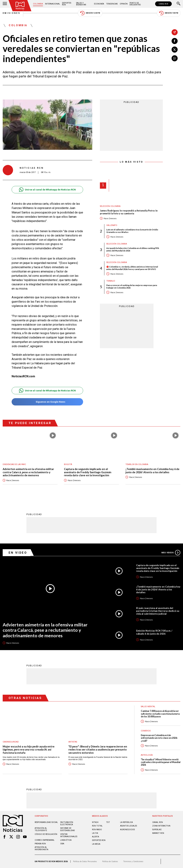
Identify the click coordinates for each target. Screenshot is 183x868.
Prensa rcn (40, 844)
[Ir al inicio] (20, 6)
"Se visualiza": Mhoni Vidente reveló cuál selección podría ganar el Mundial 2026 (161, 762)
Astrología (147, 755)
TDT (108, 822)
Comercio (146, 731)
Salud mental (148, 707)
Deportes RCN (67, 4)
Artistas (73, 742)
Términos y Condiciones (133, 861)
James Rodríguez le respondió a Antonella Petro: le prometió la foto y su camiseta (129, 212)
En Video (18, 553)
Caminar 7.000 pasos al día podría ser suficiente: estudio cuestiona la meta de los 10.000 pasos (160, 714)
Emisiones (12, 13)
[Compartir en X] (175, 50)
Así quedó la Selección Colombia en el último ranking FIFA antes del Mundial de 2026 (133, 249)
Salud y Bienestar (81, 4)
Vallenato (112, 225)
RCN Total (97, 826)
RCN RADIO (97, 830)
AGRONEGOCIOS (127, 830)
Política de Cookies (110, 861)
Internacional (53, 4)
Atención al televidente (41, 829)
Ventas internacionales (69, 835)
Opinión (124, 4)
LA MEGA (96, 844)
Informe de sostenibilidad (68, 829)
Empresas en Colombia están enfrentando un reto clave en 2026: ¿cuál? (159, 738)
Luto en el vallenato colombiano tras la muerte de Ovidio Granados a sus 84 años (132, 231)
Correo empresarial (45, 840)
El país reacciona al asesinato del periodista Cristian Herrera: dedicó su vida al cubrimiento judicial (158, 611)
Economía (99, 4)
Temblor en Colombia (137, 464)
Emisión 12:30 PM (90, 13)
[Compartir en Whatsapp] (175, 58)
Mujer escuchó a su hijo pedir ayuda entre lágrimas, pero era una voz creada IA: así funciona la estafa (29, 750)
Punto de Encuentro (135, 4)
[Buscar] (179, 4)
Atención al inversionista (41, 848)
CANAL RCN (163, 4)
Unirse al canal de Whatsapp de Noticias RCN (47, 190)
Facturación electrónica (67, 823)
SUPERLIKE (157, 830)
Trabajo (111, 281)
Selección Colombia (110, 206)
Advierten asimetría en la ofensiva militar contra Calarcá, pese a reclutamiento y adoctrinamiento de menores (28, 472)
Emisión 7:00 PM (169, 13)
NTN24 (95, 822)
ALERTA (96, 837)
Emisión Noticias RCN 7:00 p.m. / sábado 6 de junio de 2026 (154, 632)
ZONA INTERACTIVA (161, 826)
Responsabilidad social (46, 822)
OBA (62, 844)
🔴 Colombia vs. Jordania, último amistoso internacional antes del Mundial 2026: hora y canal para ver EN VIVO (132, 268)
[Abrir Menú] (5, 4)
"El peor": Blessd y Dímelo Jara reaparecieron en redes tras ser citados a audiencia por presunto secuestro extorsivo (98, 750)
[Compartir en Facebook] (175, 41)
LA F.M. (95, 833)
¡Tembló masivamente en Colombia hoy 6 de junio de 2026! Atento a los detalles (152, 471)
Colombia (38, 4)
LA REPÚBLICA (126, 822)
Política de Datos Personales (85, 861)
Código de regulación (46, 834)
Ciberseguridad (11, 742)
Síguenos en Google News (47, 402)
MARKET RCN (158, 833)
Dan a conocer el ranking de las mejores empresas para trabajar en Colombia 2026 (132, 286)
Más (171, 553)
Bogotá (68, 464)
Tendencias (112, 4)
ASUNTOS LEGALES (128, 826)
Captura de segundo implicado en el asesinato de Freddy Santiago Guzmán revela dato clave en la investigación (88, 472)
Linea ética (66, 840)
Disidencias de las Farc (14, 464)
